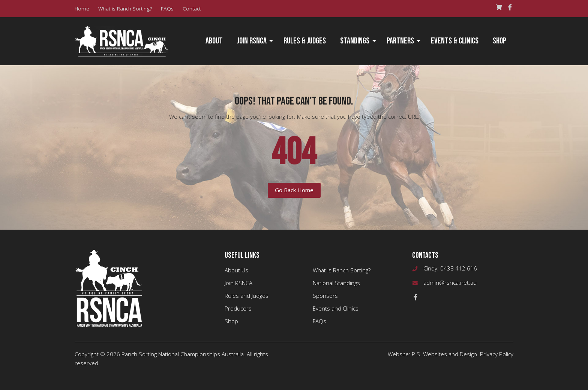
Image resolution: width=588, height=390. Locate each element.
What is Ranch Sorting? (125, 9)
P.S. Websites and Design (444, 354)
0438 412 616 (459, 268)
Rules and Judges (247, 296)
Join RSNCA (252, 41)
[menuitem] (214, 41)
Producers (238, 308)
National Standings (336, 283)
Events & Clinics (455, 41)
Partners (400, 41)
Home (82, 9)
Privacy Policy (497, 354)
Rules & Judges (305, 41)
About (214, 41)
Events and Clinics (336, 308)
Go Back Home (294, 190)
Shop (499, 41)
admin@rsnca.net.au (450, 282)
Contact (192, 9)
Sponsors (325, 296)
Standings (355, 41)
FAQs (167, 9)
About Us (236, 270)
